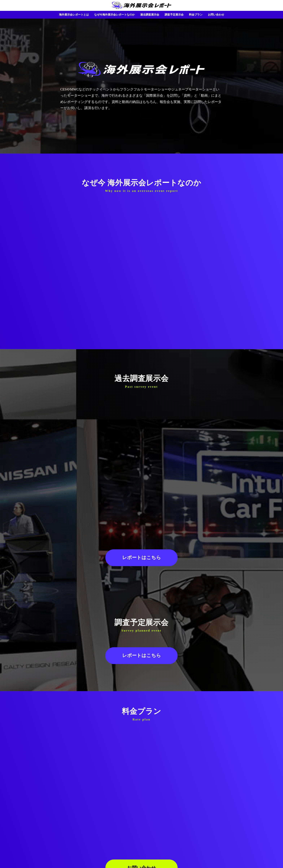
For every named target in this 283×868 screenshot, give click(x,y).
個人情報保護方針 (135, 858)
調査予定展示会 (174, 15)
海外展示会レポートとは (74, 15)
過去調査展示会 (150, 15)
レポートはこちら (142, 505)
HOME (141, 851)
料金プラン (196, 15)
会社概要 (153, 858)
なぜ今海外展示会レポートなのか (115, 15)
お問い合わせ (216, 15)
